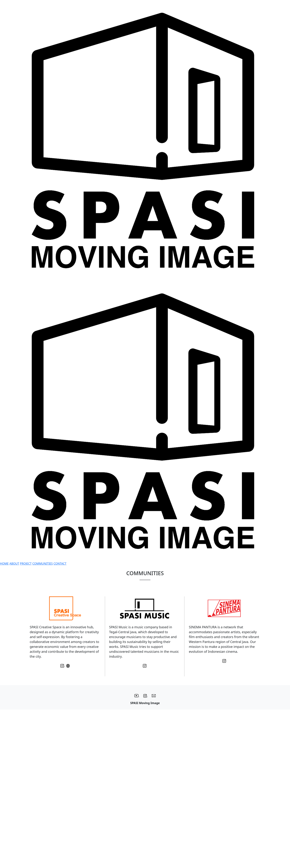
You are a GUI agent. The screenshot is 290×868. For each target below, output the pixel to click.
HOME (4, 564)
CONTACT (60, 564)
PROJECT (26, 564)
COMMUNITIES (43, 564)
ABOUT (14, 564)
